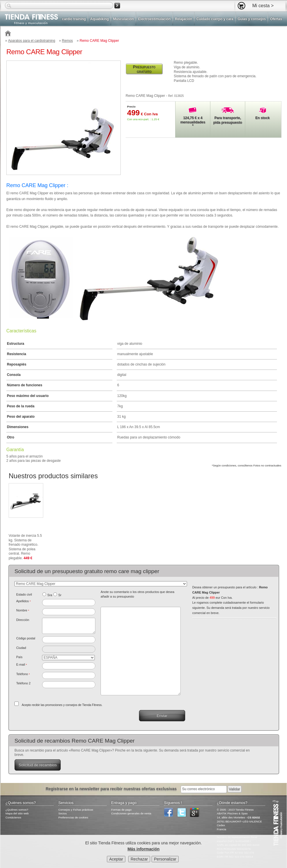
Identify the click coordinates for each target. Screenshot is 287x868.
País (19, 657)
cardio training (74, 19)
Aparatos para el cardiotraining (32, 41)
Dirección (23, 620)
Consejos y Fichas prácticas (76, 810)
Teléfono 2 (23, 683)
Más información (143, 849)
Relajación (183, 19)
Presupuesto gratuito (144, 69)
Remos (67, 41)
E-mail (21, 664)
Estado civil (24, 594)
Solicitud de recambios (38, 765)
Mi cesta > (263, 5)
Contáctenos (13, 817)
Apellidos (23, 601)
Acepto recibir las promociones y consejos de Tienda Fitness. (62, 705)
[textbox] (69, 640)
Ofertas (276, 19)
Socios (62, 813)
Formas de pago (121, 810)
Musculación (123, 19)
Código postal (26, 638)
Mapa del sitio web (17, 813)
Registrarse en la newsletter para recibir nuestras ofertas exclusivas (112, 789)
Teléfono (23, 674)
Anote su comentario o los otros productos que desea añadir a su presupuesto (137, 594)
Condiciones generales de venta (131, 813)
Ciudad (21, 648)
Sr (60, 595)
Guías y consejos (252, 19)
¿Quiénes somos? (17, 810)
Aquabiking (100, 19)
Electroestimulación (154, 19)
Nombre (23, 610)
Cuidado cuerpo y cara (215, 19)
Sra (50, 595)
